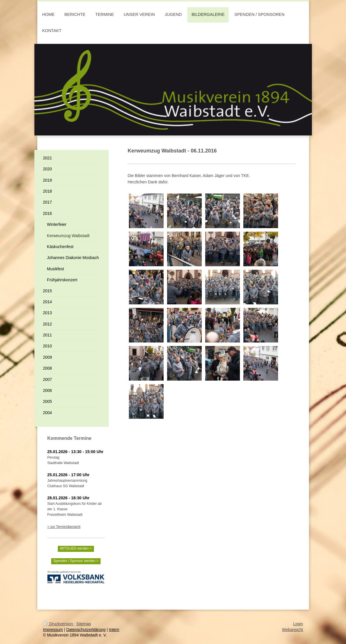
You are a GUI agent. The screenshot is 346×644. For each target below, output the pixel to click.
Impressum (53, 630)
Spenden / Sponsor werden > (76, 561)
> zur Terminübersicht (64, 527)
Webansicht (293, 630)
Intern (114, 630)
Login (298, 624)
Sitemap (84, 624)
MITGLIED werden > (76, 548)
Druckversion (59, 624)
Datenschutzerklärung (86, 630)
